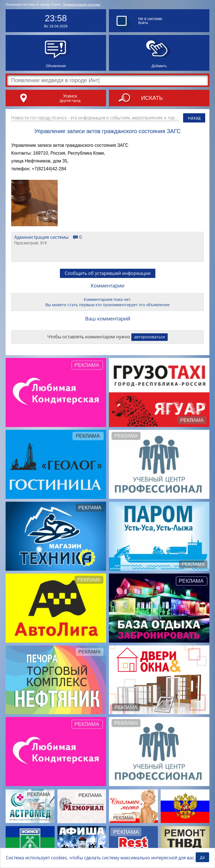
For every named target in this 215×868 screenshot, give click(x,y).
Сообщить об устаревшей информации (108, 273)
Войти (143, 23)
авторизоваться (149, 337)
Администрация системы (82, 4)
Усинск (70, 96)
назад (194, 118)
